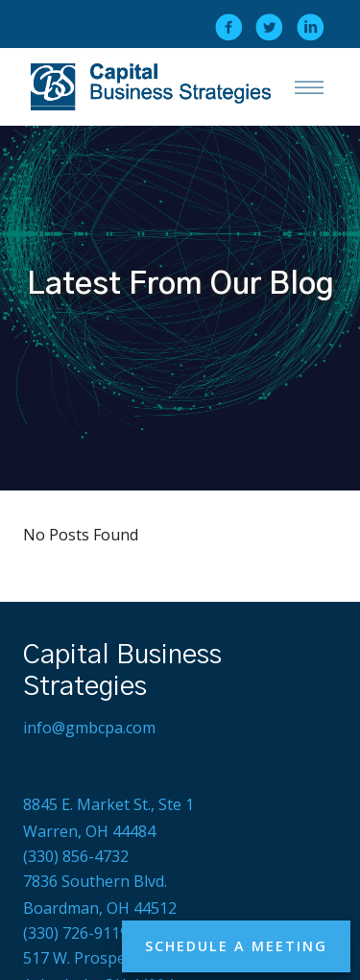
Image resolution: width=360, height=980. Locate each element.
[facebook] (229, 27)
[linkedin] (311, 27)
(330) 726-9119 (76, 933)
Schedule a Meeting (236, 946)
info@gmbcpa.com (89, 728)
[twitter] (269, 27)
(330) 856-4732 (76, 856)
